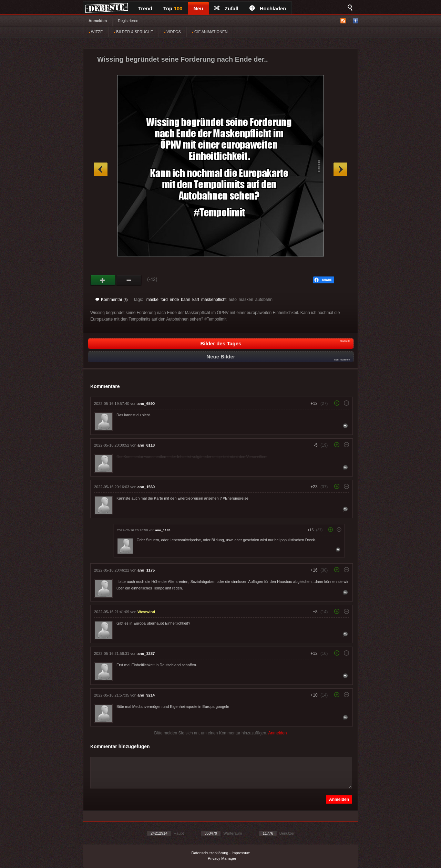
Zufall (226, 8)
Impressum (241, 853)
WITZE (96, 32)
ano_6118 (146, 445)
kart (196, 300)
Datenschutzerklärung (210, 853)
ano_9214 (146, 695)
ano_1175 (146, 570)
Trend (145, 8)
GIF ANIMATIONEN (210, 32)
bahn (186, 300)
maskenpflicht (214, 300)
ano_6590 (146, 404)
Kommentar (112, 300)
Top (173, 8)
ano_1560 (146, 487)
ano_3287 (146, 653)
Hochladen (268, 8)
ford (164, 300)
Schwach (129, 280)
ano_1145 (163, 530)
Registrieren (128, 21)
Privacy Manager (222, 858)
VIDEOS (172, 32)
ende (175, 300)
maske (152, 300)
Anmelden (98, 21)
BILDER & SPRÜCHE (133, 32)
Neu (198, 8)
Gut (103, 280)
